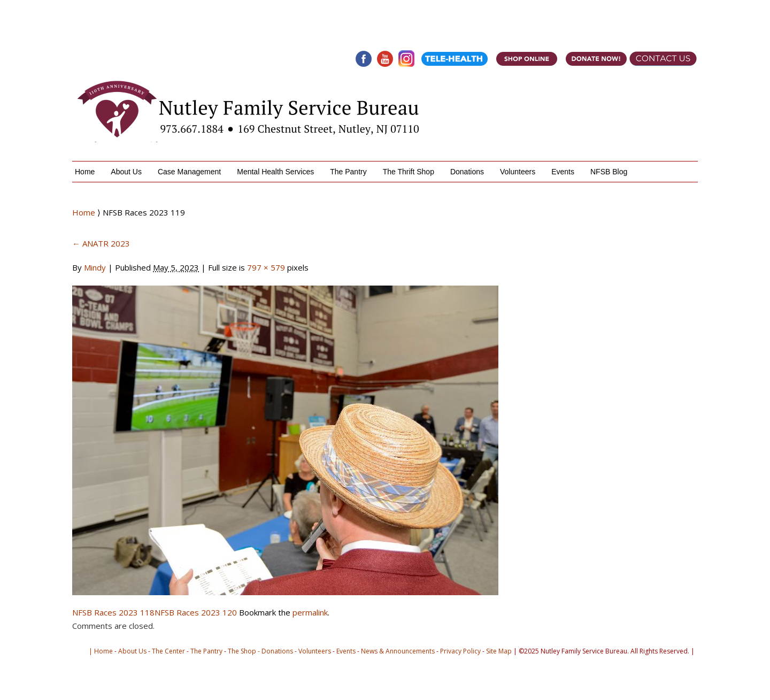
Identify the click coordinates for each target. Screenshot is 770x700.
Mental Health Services (275, 172)
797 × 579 (266, 267)
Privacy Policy (460, 651)
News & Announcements (398, 651)
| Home (101, 651)
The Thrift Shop (409, 172)
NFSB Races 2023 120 (196, 612)
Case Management (189, 172)
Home (85, 172)
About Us (126, 172)
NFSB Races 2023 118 (113, 612)
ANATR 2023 (101, 243)
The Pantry (348, 172)
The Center (168, 651)
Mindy (95, 267)
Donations (467, 172)
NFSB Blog (609, 172)
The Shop (242, 651)
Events (563, 172)
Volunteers (518, 172)
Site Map (499, 651)
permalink (310, 612)
